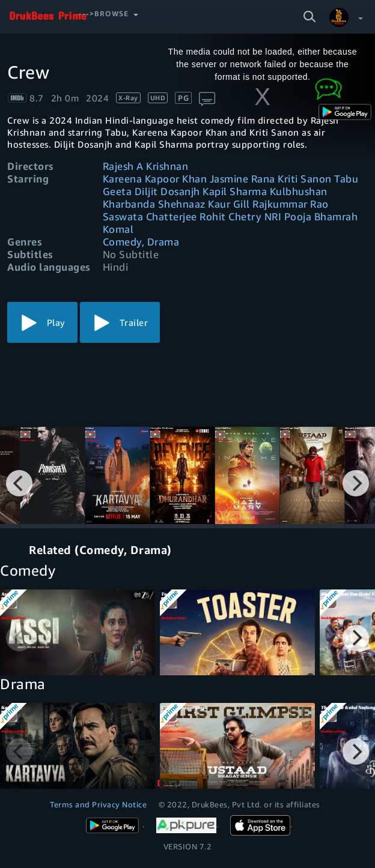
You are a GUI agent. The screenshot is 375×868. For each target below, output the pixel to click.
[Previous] (19, 483)
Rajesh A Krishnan (146, 166)
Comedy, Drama (141, 242)
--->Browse (104, 14)
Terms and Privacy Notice (98, 804)
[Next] (356, 483)
